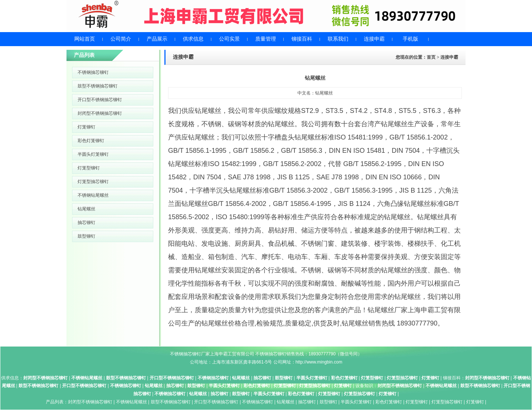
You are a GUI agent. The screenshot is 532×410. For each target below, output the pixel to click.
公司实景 (229, 39)
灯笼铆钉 (86, 127)
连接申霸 (374, 39)
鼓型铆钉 (86, 236)
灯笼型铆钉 (89, 168)
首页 (431, 57)
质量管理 (266, 39)
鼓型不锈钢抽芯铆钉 (98, 86)
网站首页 (85, 39)
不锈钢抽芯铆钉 (93, 72)
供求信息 (193, 39)
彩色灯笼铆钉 (91, 141)
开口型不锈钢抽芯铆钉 (100, 100)
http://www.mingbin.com (319, 362)
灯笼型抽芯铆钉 (93, 182)
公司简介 (121, 39)
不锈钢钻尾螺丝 (93, 195)
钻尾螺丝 (86, 209)
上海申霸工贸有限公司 (232, 354)
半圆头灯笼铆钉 (93, 154)
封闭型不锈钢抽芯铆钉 (100, 113)
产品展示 (157, 39)
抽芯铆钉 (86, 223)
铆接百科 (302, 39)
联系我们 (338, 39)
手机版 (410, 39)
